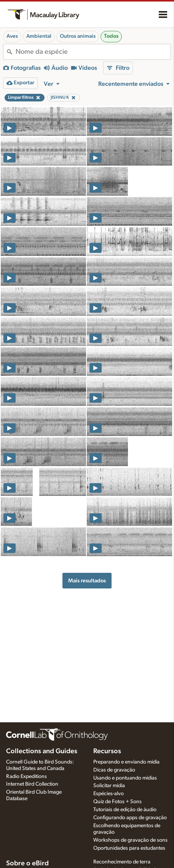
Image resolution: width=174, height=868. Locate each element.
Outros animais (78, 36)
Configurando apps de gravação (130, 818)
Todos (111, 36)
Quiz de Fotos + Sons (117, 802)
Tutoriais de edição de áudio (125, 810)
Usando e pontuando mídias (125, 778)
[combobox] (93, 52)
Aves (12, 36)
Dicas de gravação (114, 770)
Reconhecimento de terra (122, 862)
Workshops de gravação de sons (130, 840)
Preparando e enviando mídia (126, 762)
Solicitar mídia (109, 786)
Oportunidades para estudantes (129, 848)
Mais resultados (87, 581)
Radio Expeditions (26, 776)
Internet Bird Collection (32, 784)
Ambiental (39, 36)
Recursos (107, 751)
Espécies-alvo (109, 794)
